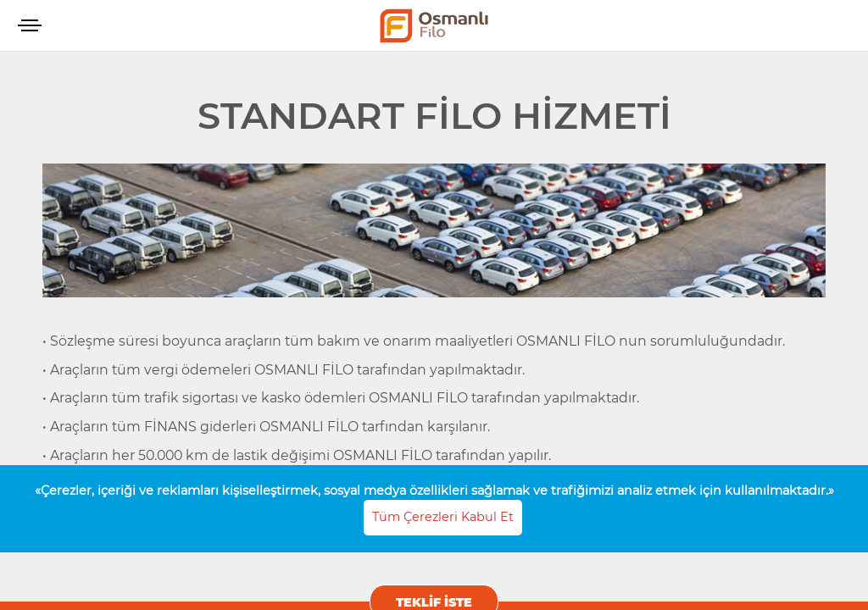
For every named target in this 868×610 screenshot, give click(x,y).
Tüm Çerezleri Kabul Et (443, 517)
